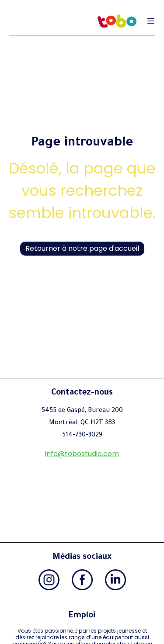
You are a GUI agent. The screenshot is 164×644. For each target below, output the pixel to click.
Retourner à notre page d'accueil (82, 248)
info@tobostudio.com (82, 454)
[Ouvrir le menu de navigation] (151, 21)
